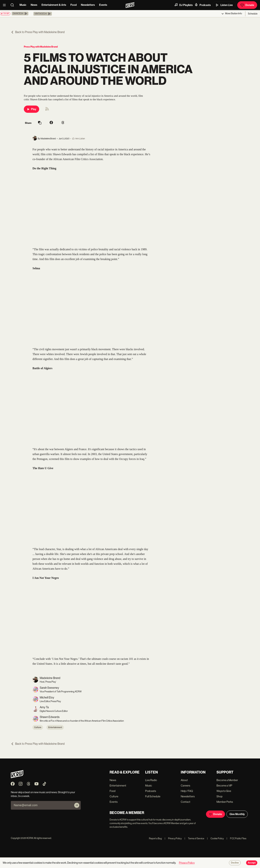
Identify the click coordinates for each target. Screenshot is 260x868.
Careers (185, 786)
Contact (186, 802)
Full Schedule (153, 796)
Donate (247, 5)
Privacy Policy (173, 838)
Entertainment (55, 727)
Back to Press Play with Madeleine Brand (38, 32)
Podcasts (203, 5)
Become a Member (227, 780)
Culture (38, 727)
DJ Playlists (183, 5)
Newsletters (88, 5)
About (184, 780)
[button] (20, 14)
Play (32, 109)
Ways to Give (224, 791)
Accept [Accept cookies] (252, 863)
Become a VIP (224, 786)
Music (23, 5)
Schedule (253, 14)
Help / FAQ (187, 791)
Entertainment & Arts (54, 5)
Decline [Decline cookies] (235, 863)
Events (103, 5)
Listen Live (224, 5)
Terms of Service (194, 838)
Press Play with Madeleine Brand (41, 47)
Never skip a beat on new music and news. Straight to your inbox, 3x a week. (43, 794)
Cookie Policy (215, 838)
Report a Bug (155, 838)
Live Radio (151, 780)
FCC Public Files (236, 838)
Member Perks (225, 802)
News (34, 5)
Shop (219, 796)
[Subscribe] (77, 805)
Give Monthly (237, 814)
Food (73, 5)
